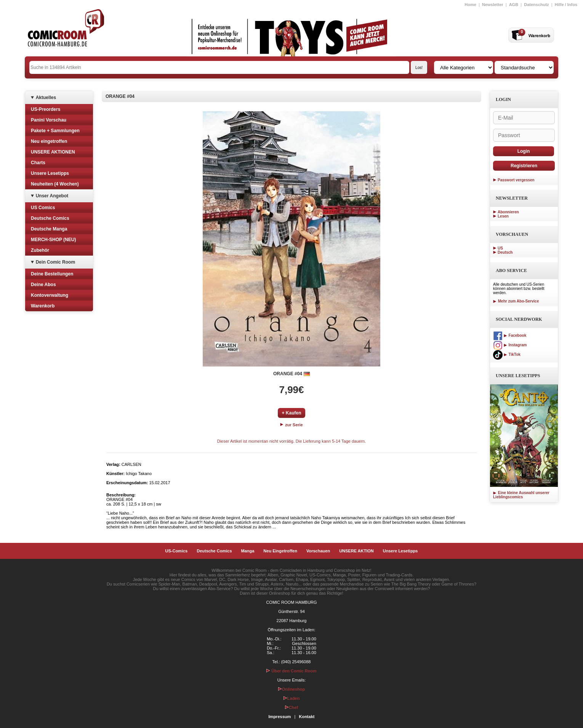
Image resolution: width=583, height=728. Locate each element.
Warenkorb (43, 306)
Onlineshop (292, 689)
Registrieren (524, 166)
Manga (248, 551)
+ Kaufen (291, 413)
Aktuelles (46, 98)
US (500, 248)
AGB (514, 5)
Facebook (510, 335)
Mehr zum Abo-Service (516, 301)
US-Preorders (46, 109)
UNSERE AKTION (356, 551)
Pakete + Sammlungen (55, 131)
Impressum (280, 717)
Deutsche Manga (49, 229)
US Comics (43, 208)
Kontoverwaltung (50, 295)
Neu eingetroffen (49, 141)
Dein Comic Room (55, 262)
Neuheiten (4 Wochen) (55, 184)
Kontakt (307, 717)
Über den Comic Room (291, 671)
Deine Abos (43, 285)
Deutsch (505, 252)
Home (470, 5)
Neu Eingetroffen (280, 551)
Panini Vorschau (49, 120)
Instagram (510, 345)
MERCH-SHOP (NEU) (53, 240)
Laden (291, 698)
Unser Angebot (52, 196)
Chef (291, 707)
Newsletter (493, 5)
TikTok (507, 354)
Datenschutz (536, 5)
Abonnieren (508, 212)
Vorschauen (318, 551)
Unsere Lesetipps (50, 173)
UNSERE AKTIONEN (53, 152)
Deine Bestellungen (52, 274)
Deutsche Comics (50, 218)
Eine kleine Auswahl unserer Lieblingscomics (521, 495)
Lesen (503, 216)
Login (524, 151)
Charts (38, 163)
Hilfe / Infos (566, 5)
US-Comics (177, 551)
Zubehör (40, 250)
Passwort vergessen (516, 180)
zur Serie (291, 425)
